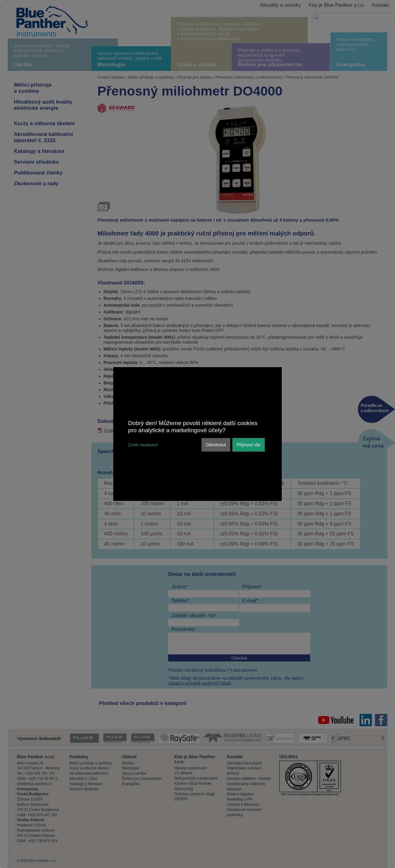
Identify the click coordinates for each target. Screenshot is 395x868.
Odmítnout (216, 445)
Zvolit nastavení (143, 445)
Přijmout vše (249, 445)
